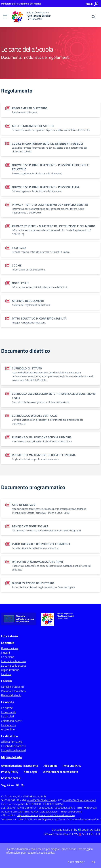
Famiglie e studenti (12, 687)
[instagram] (18, 785)
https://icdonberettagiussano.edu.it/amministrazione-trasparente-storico (62, 819)
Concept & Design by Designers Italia (76, 830)
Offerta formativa (12, 742)
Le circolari (7, 716)
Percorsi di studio (11, 695)
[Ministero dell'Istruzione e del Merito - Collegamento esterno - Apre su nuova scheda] (21, 4)
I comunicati (8, 712)
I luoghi (5, 653)
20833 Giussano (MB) (34, 796)
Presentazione (10, 648)
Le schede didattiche (13, 746)
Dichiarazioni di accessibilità (60, 772)
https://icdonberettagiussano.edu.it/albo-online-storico (46, 815)
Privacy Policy (10, 772)
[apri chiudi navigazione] (5, 17)
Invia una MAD (72, 766)
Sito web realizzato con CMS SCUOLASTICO (72, 834)
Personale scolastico (13, 691)
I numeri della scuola (13, 661)
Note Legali (30, 772)
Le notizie (7, 708)
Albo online (8, 729)
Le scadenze (9, 725)
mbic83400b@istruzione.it (42, 800)
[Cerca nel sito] (93, 17)
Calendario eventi (12, 721)
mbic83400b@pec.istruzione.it (80, 800)
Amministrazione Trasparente (20, 766)
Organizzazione (10, 670)
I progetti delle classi (13, 750)
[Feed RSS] (22, 785)
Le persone (8, 657)
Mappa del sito (12, 757)
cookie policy (47, 852)
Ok (93, 862)
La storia (6, 674)
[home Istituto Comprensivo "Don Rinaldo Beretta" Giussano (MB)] (31, 17)
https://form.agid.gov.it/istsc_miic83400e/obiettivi (54, 811)
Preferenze (76, 862)
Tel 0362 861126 (10, 800)
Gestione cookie (11, 778)
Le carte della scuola (13, 666)
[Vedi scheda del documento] (50, 110)
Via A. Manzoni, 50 (11, 796)
